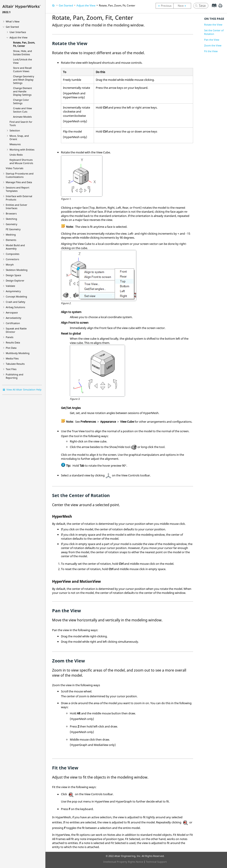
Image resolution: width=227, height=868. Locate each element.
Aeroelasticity (14, 318)
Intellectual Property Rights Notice (123, 862)
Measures (15, 144)
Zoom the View (213, 45)
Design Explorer (15, 280)
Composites (13, 254)
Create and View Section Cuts (23, 110)
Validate (10, 286)
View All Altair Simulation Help (24, 389)
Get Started (12, 27)
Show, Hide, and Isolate (23, 53)
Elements (11, 240)
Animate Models (22, 117)
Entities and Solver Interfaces (17, 206)
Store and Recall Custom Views (22, 69)
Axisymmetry (13, 291)
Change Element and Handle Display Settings (23, 91)
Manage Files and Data (19, 182)
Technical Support (156, 862)
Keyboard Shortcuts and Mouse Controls (21, 161)
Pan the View (212, 40)
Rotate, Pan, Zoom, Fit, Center (24, 44)
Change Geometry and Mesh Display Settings (24, 80)
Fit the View (211, 51)
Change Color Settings (21, 101)
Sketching (11, 219)
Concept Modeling (16, 296)
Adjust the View (19, 37)
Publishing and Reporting (15, 376)
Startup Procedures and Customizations (20, 175)
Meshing (11, 235)
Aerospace (12, 312)
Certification (13, 323)
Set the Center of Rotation (214, 32)
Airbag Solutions (15, 307)
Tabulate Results (15, 364)
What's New (13, 21)
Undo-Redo (16, 155)
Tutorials (15, 168)
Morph (10, 265)
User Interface (18, 32)
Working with (22, 150)
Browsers (11, 213)
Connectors (12, 259)
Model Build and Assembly (15, 247)
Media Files (12, 358)
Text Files (11, 369)
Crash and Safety (16, 302)
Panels (10, 337)
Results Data (13, 342)
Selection (15, 130)
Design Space (13, 275)
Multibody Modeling (18, 353)
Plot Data (11, 348)
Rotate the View (213, 25)
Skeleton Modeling (17, 270)
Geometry (12, 224)
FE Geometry (13, 229)
